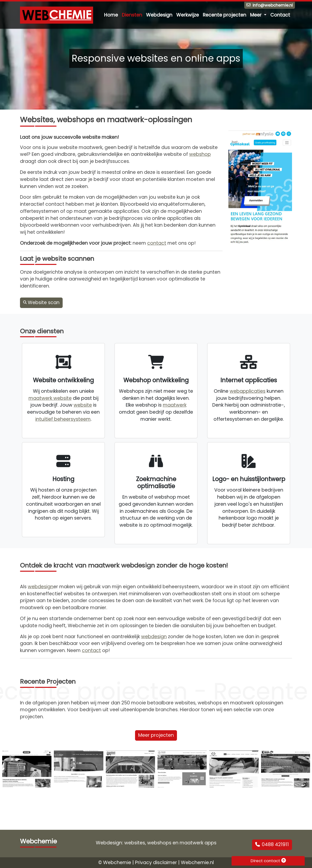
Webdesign (159, 15)
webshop (200, 154)
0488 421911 (272, 845)
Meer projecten (156, 735)
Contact (280, 15)
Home (111, 15)
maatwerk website (50, 398)
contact (157, 243)
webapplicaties (248, 391)
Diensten (132, 15)
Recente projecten (224, 15)
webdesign (41, 587)
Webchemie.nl (197, 863)
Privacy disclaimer (156, 863)
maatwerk (175, 405)
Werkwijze (188, 15)
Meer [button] (256, 15)
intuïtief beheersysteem (63, 419)
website (83, 405)
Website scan (41, 303)
